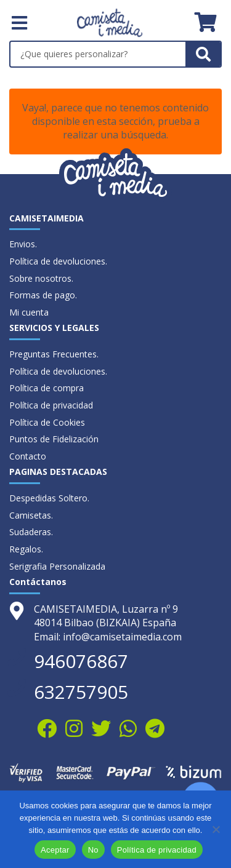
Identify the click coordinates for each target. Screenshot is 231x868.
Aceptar (55, 850)
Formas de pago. (43, 295)
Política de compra (47, 388)
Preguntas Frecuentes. (54, 354)
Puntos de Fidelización (54, 439)
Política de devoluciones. (58, 261)
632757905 (81, 692)
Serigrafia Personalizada (57, 566)
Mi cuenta (29, 312)
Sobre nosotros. (41, 278)
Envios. (23, 244)
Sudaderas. (31, 532)
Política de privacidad (51, 405)
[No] (216, 829)
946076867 (81, 661)
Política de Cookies (47, 422)
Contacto (28, 456)
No (93, 850)
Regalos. (26, 549)
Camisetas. (31, 515)
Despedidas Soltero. (49, 498)
